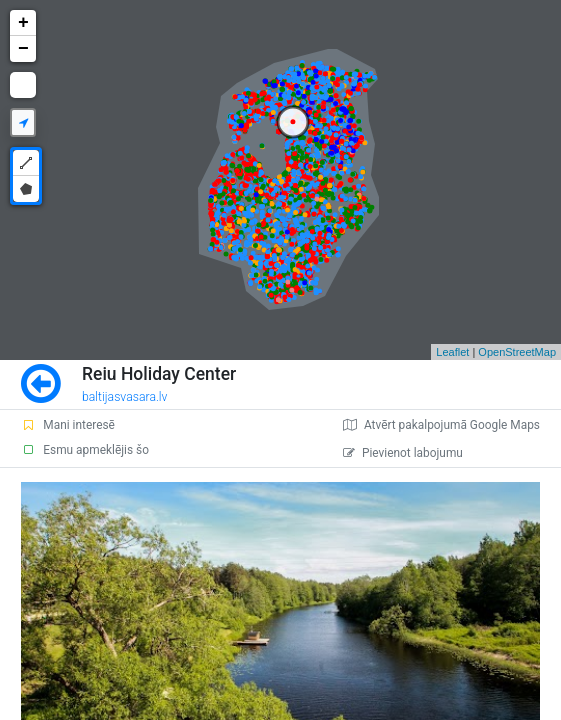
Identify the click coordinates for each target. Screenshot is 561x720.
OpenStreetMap (517, 352)
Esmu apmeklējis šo (85, 450)
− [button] (23, 49)
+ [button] (23, 23)
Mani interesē (68, 425)
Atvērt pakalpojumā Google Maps (441, 425)
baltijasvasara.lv (125, 397)
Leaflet (452, 352)
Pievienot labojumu (403, 453)
